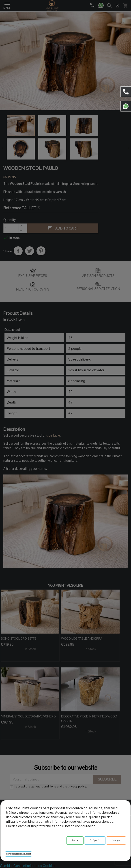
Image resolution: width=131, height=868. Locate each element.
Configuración (95, 840)
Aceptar (75, 840)
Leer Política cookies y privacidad (18, 854)
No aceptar (116, 840)
